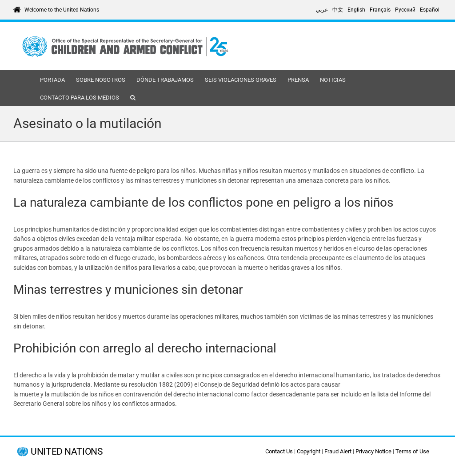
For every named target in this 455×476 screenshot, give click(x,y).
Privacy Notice (373, 451)
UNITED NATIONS (66, 452)
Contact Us (279, 451)
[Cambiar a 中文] (338, 10)
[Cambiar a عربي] (322, 10)
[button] (133, 97)
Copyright (309, 451)
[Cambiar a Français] (380, 10)
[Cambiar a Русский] (405, 10)
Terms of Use (412, 451)
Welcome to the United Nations (62, 10)
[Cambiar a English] (356, 10)
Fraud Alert (338, 451)
